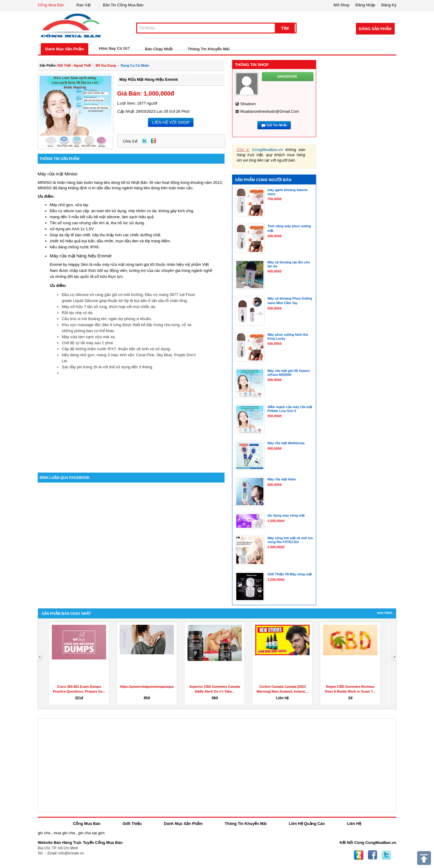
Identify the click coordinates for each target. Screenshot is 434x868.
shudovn (248, 104)
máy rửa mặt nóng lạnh (122, 264)
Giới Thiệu (132, 824)
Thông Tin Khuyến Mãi (209, 49)
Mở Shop (342, 5)
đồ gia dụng (106, 65)
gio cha (44, 833)
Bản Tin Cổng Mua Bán (123, 5)
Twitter (144, 141)
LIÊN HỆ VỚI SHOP (171, 122)
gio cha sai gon (91, 833)
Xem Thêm (385, 613)
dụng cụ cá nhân (135, 65)
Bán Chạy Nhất (159, 49)
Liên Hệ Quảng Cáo (307, 824)
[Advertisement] (131, 421)
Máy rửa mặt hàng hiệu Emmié (149, 79)
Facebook (373, 855)
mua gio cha (64, 833)
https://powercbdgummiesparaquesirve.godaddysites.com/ (166, 687)
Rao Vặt (84, 5)
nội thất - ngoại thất (74, 65)
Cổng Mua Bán (51, 5)
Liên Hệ (354, 824)
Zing (153, 141)
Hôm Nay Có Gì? (114, 48)
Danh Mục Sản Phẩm (64, 49)
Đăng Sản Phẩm (375, 29)
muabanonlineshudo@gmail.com (270, 111)
